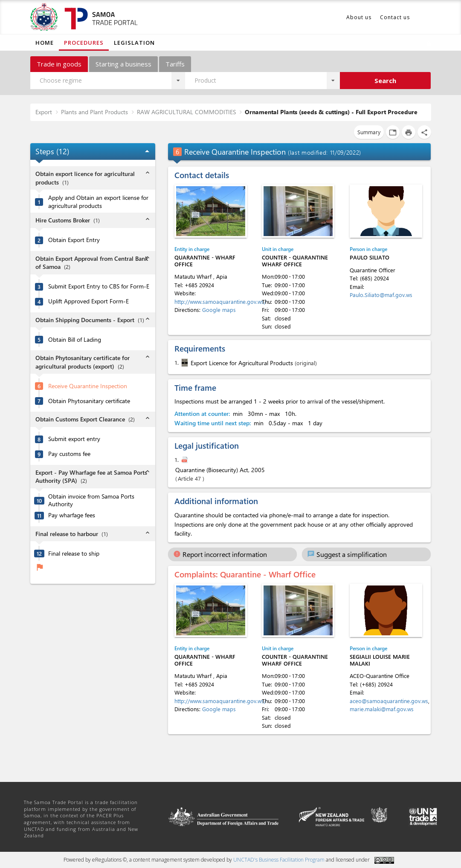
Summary (369, 132)
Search (385, 81)
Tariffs (175, 64)
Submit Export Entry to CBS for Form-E (99, 286)
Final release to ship (74, 554)
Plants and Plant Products (94, 112)
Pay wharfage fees (72, 515)
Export (44, 112)
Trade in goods (59, 64)
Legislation (134, 43)
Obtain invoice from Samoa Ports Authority (91, 500)
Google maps (219, 310)
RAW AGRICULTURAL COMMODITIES (186, 112)
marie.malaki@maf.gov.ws (382, 709)
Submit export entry (74, 439)
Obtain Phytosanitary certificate (89, 401)
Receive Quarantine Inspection (88, 386)
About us (359, 17)
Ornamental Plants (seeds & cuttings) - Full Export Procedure (331, 112)
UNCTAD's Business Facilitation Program (279, 860)
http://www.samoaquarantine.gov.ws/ (220, 301)
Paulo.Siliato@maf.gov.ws (381, 295)
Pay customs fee (69, 454)
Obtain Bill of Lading (75, 340)
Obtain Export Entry (74, 240)
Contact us (395, 17)
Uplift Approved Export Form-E (88, 301)
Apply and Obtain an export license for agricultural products (98, 202)
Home (45, 43)
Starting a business (123, 64)
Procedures (84, 43)
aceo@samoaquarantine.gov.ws (389, 701)
